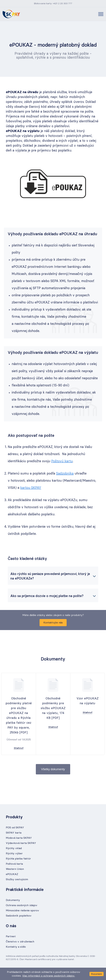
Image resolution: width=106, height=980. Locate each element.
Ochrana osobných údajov (22, 905)
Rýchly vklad (14, 848)
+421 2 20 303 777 (62, 4)
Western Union (15, 869)
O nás (11, 926)
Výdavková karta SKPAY (21, 843)
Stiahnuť (19, 748)
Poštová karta (14, 864)
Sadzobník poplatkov (19, 916)
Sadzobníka (65, 474)
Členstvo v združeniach (20, 942)
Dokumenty (13, 900)
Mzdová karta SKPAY (19, 838)
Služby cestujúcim (17, 879)
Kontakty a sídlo (16, 947)
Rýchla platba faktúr (18, 859)
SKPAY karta (14, 833)
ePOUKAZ (12, 874)
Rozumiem (97, 974)
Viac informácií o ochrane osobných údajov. (48, 976)
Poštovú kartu (62, 461)
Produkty (14, 817)
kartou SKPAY (31, 488)
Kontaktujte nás (53, 623)
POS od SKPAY (15, 828)
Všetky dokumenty (53, 769)
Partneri (11, 936)
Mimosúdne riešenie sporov (22, 910)
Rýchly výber (14, 853)
